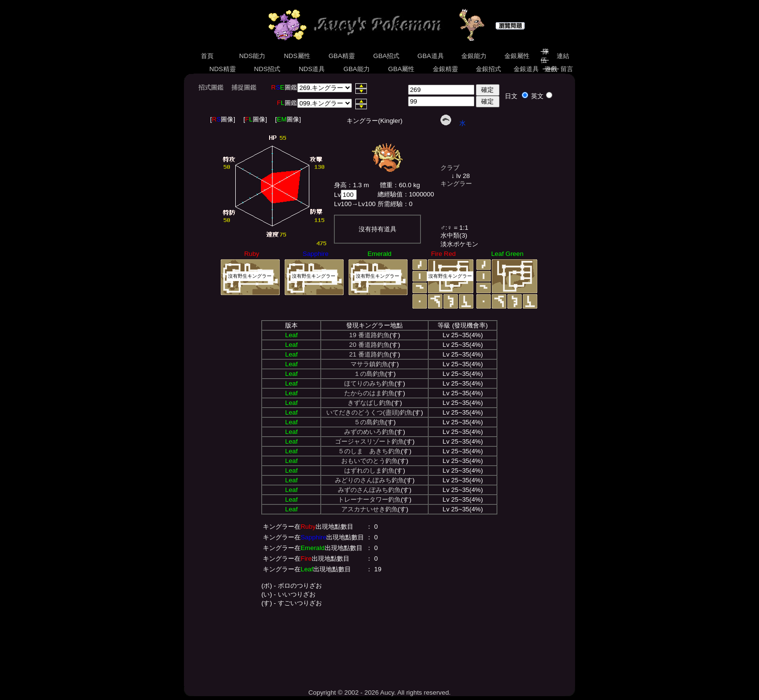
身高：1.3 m (351, 185)
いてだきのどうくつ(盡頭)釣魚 (369, 412)
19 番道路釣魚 (369, 335)
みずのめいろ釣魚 (369, 432)
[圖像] (223, 119)
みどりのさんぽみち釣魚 (370, 480)
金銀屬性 (517, 56)
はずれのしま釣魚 (369, 470)
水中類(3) (454, 235)
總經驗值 (390, 194)
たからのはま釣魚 (369, 393)
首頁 (207, 56)
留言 (567, 69)
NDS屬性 (297, 56)
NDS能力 (252, 56)
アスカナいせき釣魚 (370, 509)
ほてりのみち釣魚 (369, 383)
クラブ (450, 168)
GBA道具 (431, 56)
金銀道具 (526, 69)
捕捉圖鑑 (244, 87)
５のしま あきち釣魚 (369, 451)
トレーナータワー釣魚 (369, 499)
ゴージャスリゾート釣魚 (370, 441)
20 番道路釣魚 (369, 345)
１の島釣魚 (370, 374)
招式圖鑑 (211, 87)
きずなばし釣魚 (370, 403)
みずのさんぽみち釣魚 (369, 490)
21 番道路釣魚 (369, 354)
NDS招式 (267, 69)
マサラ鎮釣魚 (369, 364)
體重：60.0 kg (400, 185)
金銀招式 (488, 69)
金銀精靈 (445, 69)
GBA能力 (357, 69)
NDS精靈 (223, 69)
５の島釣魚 (370, 422)
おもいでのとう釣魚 (370, 461)
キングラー (456, 184)
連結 (563, 56)
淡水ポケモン (459, 244)
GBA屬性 (401, 69)
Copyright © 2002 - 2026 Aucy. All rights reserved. (379, 693)
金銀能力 (474, 56)
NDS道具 (312, 69)
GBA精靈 (342, 56)
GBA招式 (386, 56)
